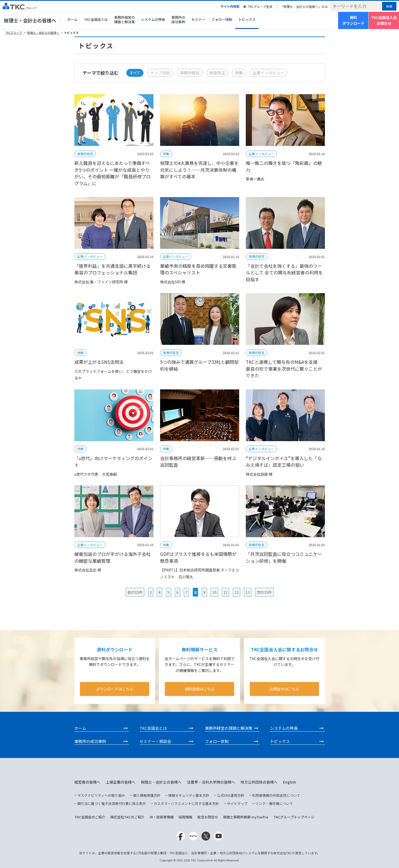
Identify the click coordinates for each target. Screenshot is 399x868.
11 (225, 592)
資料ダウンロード (353, 20)
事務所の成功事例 (178, 20)
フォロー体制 (222, 19)
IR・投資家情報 (162, 817)
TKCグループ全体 (260, 6)
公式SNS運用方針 (231, 795)
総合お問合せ (208, 817)
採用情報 (185, 817)
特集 (239, 73)
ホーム (72, 19)
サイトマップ (237, 803)
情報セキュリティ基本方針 (189, 795)
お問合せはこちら (284, 689)
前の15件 (135, 592)
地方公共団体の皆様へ (259, 782)
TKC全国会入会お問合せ (384, 20)
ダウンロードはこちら (115, 689)
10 (214, 592)
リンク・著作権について (274, 803)
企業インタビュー (268, 73)
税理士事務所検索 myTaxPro (246, 817)
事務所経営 (190, 73)
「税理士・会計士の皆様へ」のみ (304, 6)
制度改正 (217, 73)
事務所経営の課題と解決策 (124, 20)
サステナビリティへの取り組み (101, 795)
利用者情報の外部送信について (276, 795)
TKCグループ (14, 33)
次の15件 (264, 592)
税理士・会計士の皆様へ (30, 20)
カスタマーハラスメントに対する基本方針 (186, 803)
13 (248, 592)
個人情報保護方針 (147, 795)
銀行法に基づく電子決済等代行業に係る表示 (112, 803)
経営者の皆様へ (87, 782)
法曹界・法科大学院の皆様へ (211, 782)
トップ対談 (160, 73)
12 (237, 592)
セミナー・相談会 (155, 741)
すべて (135, 73)
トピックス (247, 19)
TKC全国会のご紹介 (90, 817)
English (290, 782)
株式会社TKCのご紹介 (127, 817)
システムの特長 (153, 19)
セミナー (198, 19)
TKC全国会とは (96, 19)
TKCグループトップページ (294, 817)
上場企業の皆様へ (121, 782)
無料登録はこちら (200, 689)
